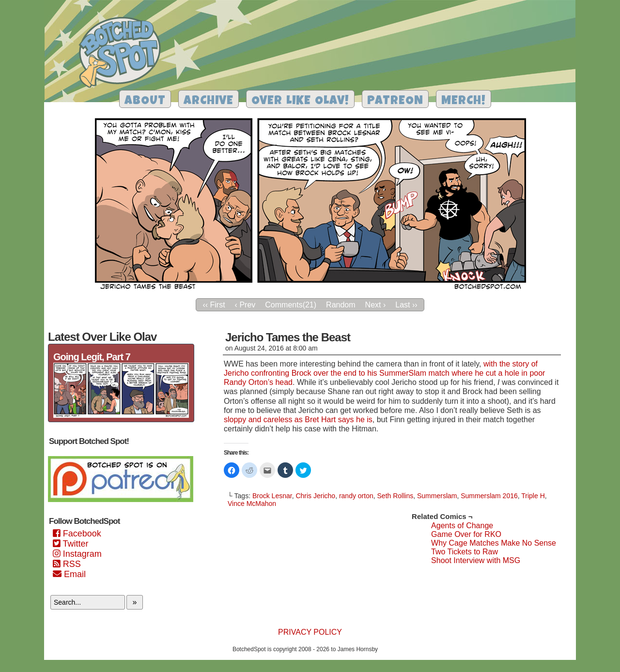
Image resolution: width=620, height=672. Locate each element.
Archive (209, 101)
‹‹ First (214, 305)
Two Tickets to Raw (465, 552)
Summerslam (437, 496)
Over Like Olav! (300, 101)
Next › (376, 305)
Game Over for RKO (466, 534)
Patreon (395, 101)
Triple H (533, 496)
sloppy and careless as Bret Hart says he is (298, 420)
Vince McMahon (252, 504)
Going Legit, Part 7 (92, 357)
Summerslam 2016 (489, 496)
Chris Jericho (315, 496)
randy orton (356, 496)
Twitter (70, 544)
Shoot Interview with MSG (476, 560)
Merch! (464, 101)
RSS (67, 564)
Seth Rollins (395, 496)
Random (341, 305)
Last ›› (406, 305)
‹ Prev (245, 305)
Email (69, 574)
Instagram (77, 554)
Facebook (77, 534)
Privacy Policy (310, 632)
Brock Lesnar (272, 496)
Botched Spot (123, 54)
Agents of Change (462, 526)
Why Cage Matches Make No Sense (494, 543)
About (145, 101)
